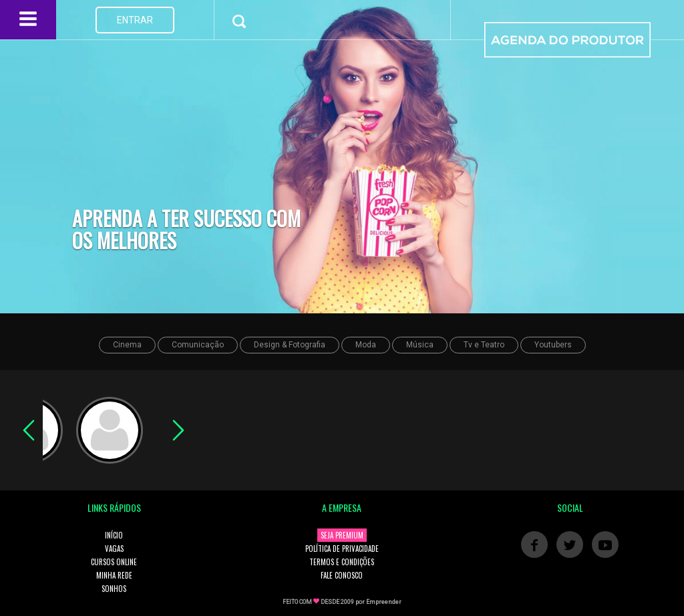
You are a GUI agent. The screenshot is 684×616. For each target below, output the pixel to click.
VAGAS (114, 549)
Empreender (384, 602)
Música (420, 345)
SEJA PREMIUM (342, 535)
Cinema (127, 345)
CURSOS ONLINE (114, 562)
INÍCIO (114, 535)
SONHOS (114, 589)
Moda (366, 345)
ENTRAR (135, 20)
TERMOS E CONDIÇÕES (342, 562)
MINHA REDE (114, 575)
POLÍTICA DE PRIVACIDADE (342, 549)
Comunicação (198, 345)
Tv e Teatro (484, 345)
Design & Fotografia (290, 345)
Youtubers (553, 345)
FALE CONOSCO (342, 575)
